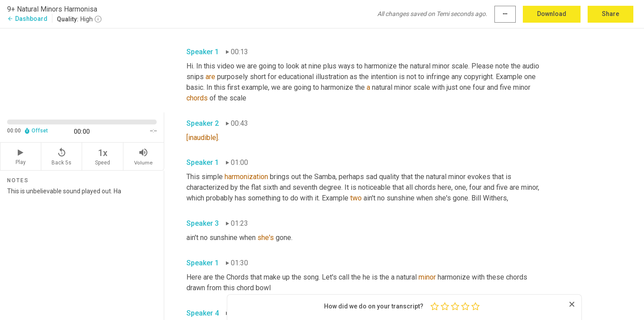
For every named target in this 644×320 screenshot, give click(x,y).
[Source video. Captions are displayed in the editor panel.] (82, 70)
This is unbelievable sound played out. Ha (82, 250)
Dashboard (27, 19)
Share (610, 14)
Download (552, 14)
